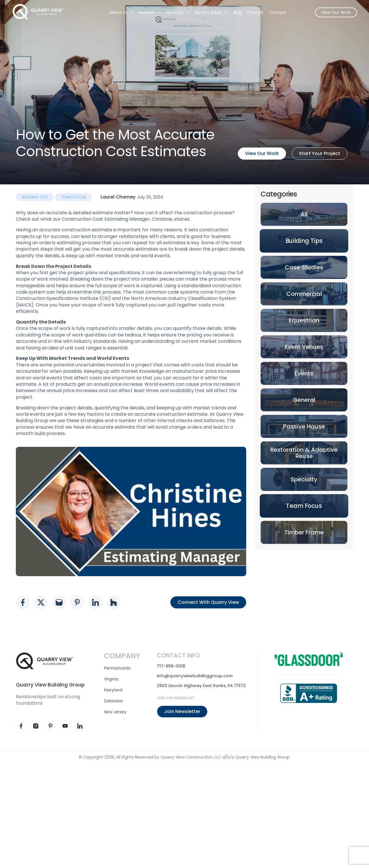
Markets (146, 14)
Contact (274, 14)
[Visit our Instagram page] (36, 726)
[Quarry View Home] (42, 13)
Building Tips (35, 197)
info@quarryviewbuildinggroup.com (195, 676)
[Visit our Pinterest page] (50, 726)
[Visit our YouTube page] (65, 726)
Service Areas (208, 14)
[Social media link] (23, 602)
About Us (118, 14)
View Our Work (332, 14)
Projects (252, 14)
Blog (234, 14)
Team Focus (74, 197)
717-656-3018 (171, 666)
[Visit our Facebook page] (21, 726)
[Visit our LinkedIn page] (80, 726)
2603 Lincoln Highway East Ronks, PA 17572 (201, 686)
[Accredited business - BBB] (309, 693)
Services (174, 14)
